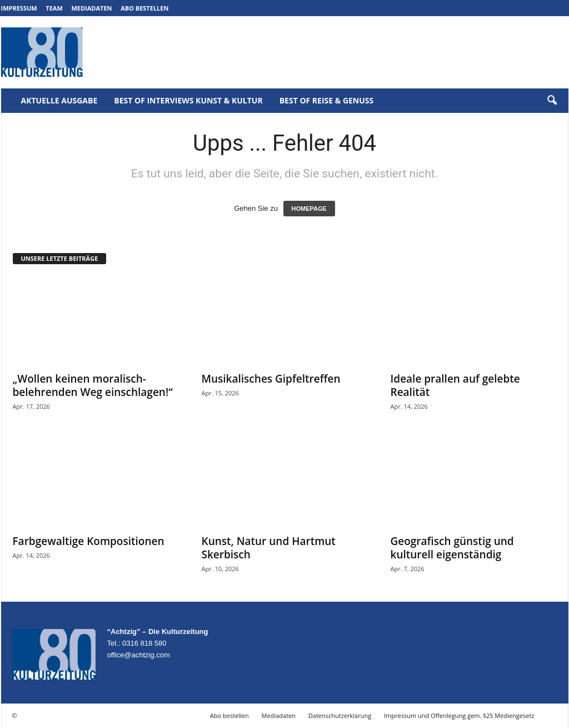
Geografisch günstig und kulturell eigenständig (452, 548)
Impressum (19, 8)
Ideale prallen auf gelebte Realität (455, 385)
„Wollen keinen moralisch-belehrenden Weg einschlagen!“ (93, 385)
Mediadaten (91, 8)
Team (54, 8)
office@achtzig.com (139, 655)
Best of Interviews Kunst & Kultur (188, 100)
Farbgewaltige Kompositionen (89, 541)
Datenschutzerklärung (340, 715)
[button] (552, 101)
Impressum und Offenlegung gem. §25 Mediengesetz (459, 715)
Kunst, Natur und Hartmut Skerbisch (269, 548)
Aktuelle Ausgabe (59, 100)
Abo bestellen (144, 8)
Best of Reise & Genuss (327, 100)
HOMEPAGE (309, 209)
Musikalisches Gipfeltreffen (271, 379)
